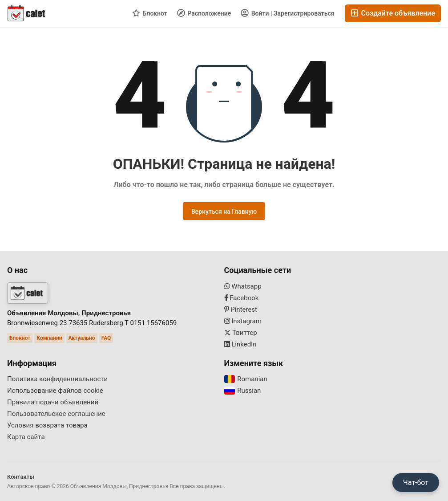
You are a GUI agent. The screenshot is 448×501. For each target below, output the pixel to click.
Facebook (242, 298)
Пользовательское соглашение (56, 414)
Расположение (204, 13)
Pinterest (241, 310)
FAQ (106, 338)
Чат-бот (416, 483)
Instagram (243, 321)
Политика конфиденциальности (57, 379)
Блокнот (150, 13)
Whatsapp (243, 286)
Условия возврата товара (47, 425)
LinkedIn (240, 344)
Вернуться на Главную (224, 212)
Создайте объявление (393, 13)
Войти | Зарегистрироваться (287, 13)
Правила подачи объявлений (53, 402)
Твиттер (241, 333)
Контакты (21, 477)
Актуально (82, 338)
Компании (49, 338)
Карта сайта (26, 437)
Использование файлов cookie (55, 391)
